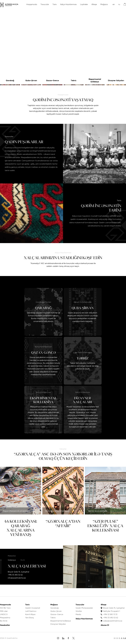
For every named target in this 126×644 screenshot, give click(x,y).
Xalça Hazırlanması (68, 4)
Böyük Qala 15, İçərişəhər (19, 572)
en (114, 4)
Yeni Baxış (29, 618)
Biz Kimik (4, 621)
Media (78, 614)
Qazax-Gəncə (52, 80)
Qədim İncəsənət (33, 608)
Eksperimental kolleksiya (95, 80)
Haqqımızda (32, 4)
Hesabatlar (5, 625)
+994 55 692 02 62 (15, 575)
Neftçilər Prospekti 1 (112, 611)
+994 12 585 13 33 (110, 614)
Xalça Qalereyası (27, 566)
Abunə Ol (105, 625)
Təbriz (74, 80)
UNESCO (4, 614)
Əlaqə (94, 4)
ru (119, 4)
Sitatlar (79, 611)
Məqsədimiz (5, 618)
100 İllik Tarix (5, 608)
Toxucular (45, 4)
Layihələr (84, 4)
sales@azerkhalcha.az (113, 621)
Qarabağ (10, 80)
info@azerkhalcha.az (17, 578)
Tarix (55, 4)
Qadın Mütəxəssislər (84, 608)
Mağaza (104, 4)
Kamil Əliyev (30, 614)
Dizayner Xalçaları (116, 80)
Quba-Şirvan (31, 80)
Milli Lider (4, 611)
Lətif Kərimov (31, 611)
